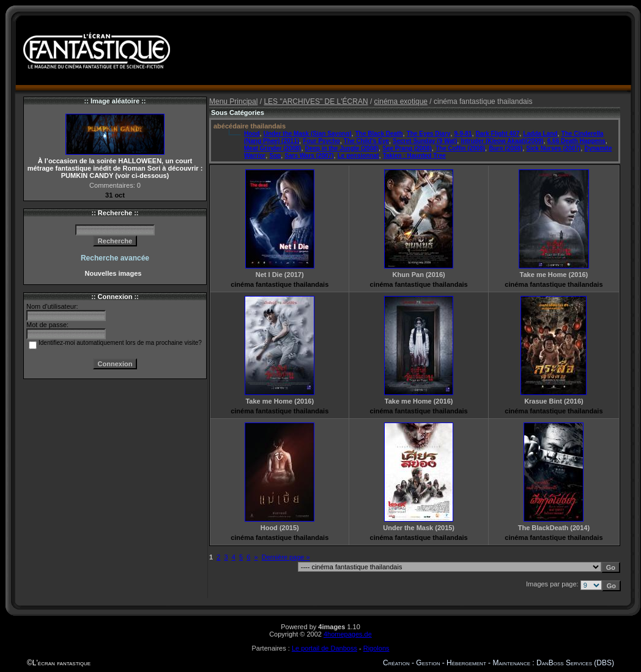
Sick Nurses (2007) (553, 148)
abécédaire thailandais (250, 126)
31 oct (115, 195)
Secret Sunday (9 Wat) (425, 141)
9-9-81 (463, 134)
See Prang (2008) (407, 148)
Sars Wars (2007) (309, 156)
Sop (275, 156)
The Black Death (379, 134)
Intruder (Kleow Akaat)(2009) (502, 141)
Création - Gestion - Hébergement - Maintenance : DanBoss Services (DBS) (498, 663)
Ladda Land (540, 134)
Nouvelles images (115, 273)
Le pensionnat (358, 156)
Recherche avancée (115, 258)
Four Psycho (321, 141)
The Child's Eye (366, 141)
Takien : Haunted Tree (414, 156)
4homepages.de (348, 634)
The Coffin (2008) (460, 148)
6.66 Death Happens (576, 141)
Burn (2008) (506, 148)
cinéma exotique (401, 102)
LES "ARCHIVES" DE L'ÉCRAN (316, 102)
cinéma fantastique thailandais (280, 284)
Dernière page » (286, 557)
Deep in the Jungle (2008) (342, 148)
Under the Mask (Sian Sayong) (308, 134)
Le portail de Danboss (324, 648)
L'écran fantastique (61, 663)
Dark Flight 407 (498, 134)
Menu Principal (233, 102)
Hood (252, 134)
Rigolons (376, 648)
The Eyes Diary (429, 134)
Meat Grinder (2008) (272, 148)
